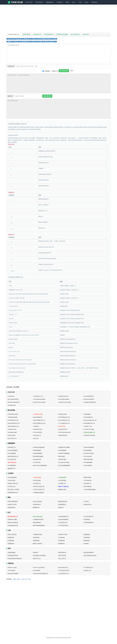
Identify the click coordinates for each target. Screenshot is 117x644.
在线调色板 (87, 519)
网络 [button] (68, 2)
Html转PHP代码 (38, 429)
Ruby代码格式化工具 (14, 423)
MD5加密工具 (12, 447)
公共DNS (86, 501)
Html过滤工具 (37, 34)
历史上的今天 (62, 559)
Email (30, 39)
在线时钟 (36, 552)
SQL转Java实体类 (89, 399)
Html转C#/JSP (12, 429)
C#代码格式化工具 (13, 420)
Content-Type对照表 (39, 567)
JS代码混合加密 (12, 417)
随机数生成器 (62, 489)
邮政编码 (25, 42)
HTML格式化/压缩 (13, 414)
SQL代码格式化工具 (64, 420)
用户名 (55, 42)
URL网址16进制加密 (39, 447)
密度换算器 (62, 544)
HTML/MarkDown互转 (65, 432)
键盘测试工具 (12, 468)
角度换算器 (11, 544)
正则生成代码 (26, 34)
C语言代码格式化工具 (39, 423)
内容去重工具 (87, 483)
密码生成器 (62, 456)
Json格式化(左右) (63, 396)
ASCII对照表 (37, 570)
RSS (70, 638)
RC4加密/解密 (12, 453)
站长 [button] (74, 2)
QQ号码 (20, 42)
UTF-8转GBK (37, 462)
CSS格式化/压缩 (38, 414)
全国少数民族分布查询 (90, 556)
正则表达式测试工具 (14, 34)
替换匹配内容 (47, 96)
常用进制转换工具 (13, 493)
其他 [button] (87, 2)
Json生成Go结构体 (64, 399)
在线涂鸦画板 (12, 552)
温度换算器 (36, 541)
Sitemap (66, 638)
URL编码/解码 (12, 465)
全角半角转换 (87, 486)
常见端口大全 (87, 570)
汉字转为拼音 (12, 480)
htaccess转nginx (38, 516)
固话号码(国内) (48, 39)
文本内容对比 (88, 480)
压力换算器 (62, 537)
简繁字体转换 (87, 477)
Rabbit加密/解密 (38, 453)
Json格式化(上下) (38, 396)
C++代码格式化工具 (64, 423)
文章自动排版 (37, 477)
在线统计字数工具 (13, 483)
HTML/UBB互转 (38, 432)
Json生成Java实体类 (39, 399)
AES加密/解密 (62, 450)
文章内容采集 (62, 477)
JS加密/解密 (87, 414)
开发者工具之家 (15, 2)
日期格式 (41, 42)
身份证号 (35, 42)
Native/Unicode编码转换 (40, 465)
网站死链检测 (37, 522)
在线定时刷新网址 (63, 519)
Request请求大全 (63, 567)
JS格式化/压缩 (62, 414)
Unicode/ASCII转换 (64, 462)
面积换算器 (87, 534)
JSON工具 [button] (29, 2)
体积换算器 (36, 537)
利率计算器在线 (12, 534)
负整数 (50, 42)
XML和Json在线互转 (14, 402)
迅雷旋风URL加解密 (64, 447)
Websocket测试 (37, 501)
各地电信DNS (37, 504)
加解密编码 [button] (50, 2)
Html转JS (36, 426)
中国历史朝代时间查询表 (15, 559)
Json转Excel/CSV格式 (65, 402)
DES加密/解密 (88, 450)
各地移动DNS (87, 504)
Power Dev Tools (26, 579)
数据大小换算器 (37, 544)
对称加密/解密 (37, 450)
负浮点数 (54, 39)
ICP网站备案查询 (88, 522)
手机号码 (41, 39)
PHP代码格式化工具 (64, 417)
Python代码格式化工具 (90, 420)
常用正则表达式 (49, 34)
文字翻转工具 (62, 483)
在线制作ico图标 (12, 519)
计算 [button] (80, 2)
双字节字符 (15, 39)
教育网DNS (36, 508)
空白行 (21, 39)
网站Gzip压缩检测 (13, 522)
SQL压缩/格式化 (38, 417)
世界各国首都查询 (89, 552)
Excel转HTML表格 (89, 429)
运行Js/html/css (75, 34)
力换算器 (86, 544)
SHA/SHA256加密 (89, 453)
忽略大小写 (55, 71)
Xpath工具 (86, 34)
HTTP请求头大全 (88, 567)
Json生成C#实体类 (13, 399)
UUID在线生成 (88, 456)
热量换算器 (11, 537)
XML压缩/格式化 (88, 417)
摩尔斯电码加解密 (38, 456)
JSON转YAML (12, 405)
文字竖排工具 (37, 483)
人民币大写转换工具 (39, 489)
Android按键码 (88, 465)
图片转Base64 (12, 462)
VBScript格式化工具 (13, 426)
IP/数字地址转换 (88, 459)
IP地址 (30, 42)
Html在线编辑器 (12, 477)
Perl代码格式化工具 (89, 423)
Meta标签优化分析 (13, 526)
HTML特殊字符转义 (64, 570)
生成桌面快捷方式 (63, 516)
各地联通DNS (62, 504)
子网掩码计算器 (37, 534)
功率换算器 (87, 537)
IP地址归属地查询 (13, 501)
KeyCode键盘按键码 (64, 465)
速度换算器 (87, 541)
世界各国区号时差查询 (39, 556)
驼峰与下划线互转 (63, 486)
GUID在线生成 (12, 459)
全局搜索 (46, 71)
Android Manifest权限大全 (40, 574)
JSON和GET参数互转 (90, 402)
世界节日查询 (62, 556)
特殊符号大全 (37, 559)
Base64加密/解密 (89, 447)
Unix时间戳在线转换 (89, 489)
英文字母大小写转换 (13, 489)
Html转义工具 (88, 426)
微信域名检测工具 (13, 516)
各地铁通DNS (12, 508)
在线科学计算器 (63, 534)
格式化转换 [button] (39, 2)
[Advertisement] (58, 19)
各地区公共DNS (12, 504)
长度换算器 (11, 541)
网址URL (35, 39)
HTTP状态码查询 (63, 526)
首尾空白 (26, 39)
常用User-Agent (12, 567)
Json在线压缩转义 (89, 396)
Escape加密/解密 (13, 450)
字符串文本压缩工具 (39, 486)
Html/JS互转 (62, 426)
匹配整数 (9, 42)
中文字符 (9, 39)
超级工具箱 (16, 579)
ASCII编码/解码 (88, 462)
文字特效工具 (12, 486)
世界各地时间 (62, 552)
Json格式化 (11, 396)
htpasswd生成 (37, 459)
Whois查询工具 (63, 522)
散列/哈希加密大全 (13, 456)
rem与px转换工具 (89, 516)
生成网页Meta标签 (38, 519)
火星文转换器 (37, 480)
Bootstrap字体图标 (13, 574)
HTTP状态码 (11, 570)
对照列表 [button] (95, 2)
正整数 (46, 42)
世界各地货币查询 (13, 556)
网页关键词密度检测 (39, 526)
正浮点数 (15, 42)
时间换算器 (62, 541)
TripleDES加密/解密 (64, 453)
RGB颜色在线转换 (38, 493)
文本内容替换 (62, 480)
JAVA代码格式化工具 (39, 420)
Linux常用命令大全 (64, 574)
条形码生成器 (62, 459)
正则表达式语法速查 (62, 34)
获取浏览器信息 (63, 501)
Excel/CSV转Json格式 (39, 402)
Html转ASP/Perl (63, 429)
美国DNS (61, 508)
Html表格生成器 (12, 432)
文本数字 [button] (60, 2)
